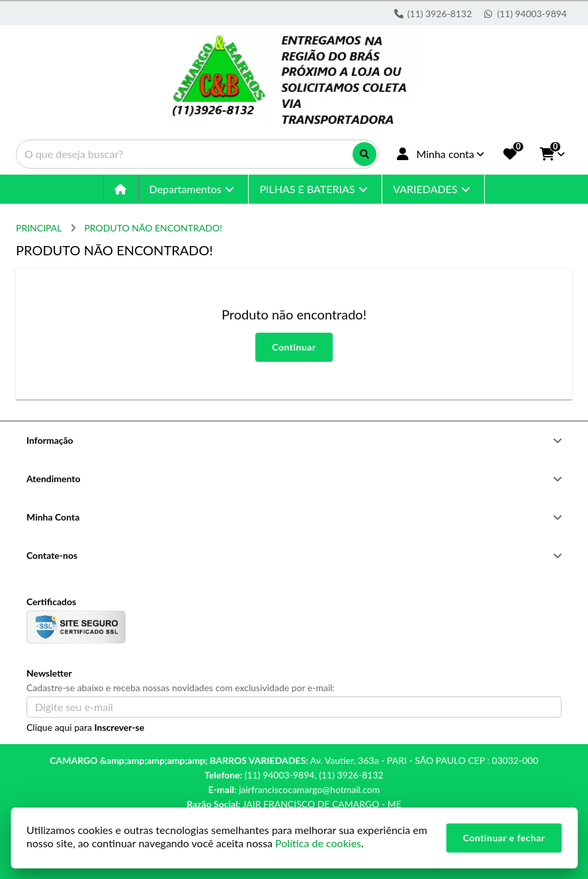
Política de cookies (318, 843)
